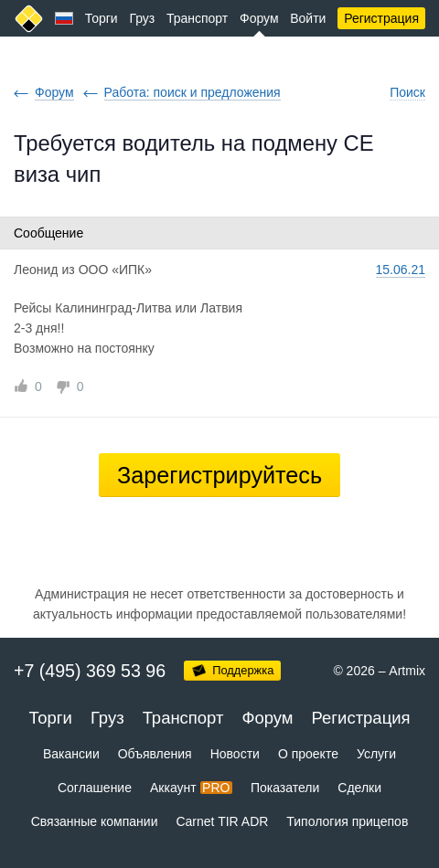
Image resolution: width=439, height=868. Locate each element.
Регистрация (381, 18)
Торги (102, 18)
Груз (142, 18)
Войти (308, 18)
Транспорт (197, 18)
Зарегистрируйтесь (219, 475)
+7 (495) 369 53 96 (90, 671)
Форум (259, 18)
